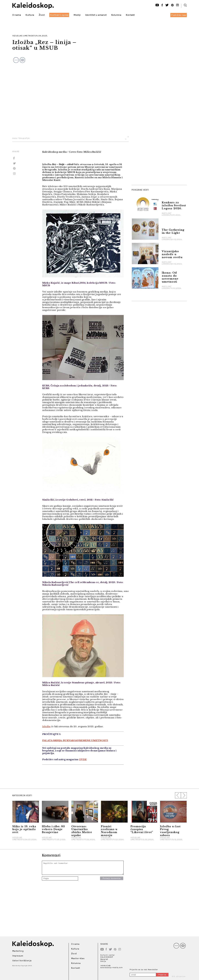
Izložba (46, 726)
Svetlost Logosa (59, 15)
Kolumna (116, 15)
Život (42, 15)
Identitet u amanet (96, 15)
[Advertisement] (153, 139)
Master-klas (78, 958)
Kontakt (130, 15)
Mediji (77, 15)
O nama (17, 15)
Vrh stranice (179, 976)
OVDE (83, 759)
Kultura (30, 15)
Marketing (18, 951)
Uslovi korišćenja (22, 961)
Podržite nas (179, 15)
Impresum (18, 956)
